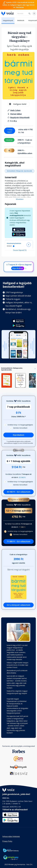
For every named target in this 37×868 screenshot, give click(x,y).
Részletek (20, 7)
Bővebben (20, 199)
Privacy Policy (7, 841)
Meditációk (21, 20)
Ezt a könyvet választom (18, 605)
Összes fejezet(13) (20, 250)
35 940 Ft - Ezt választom (19, 492)
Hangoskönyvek (8, 20)
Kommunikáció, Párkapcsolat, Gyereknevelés (20, 171)
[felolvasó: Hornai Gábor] (16, 114)
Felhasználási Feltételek (11, 836)
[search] (22, 13)
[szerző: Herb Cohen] (15, 110)
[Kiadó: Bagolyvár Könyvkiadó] (20, 117)
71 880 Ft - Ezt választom (19, 541)
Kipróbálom (18, 268)
